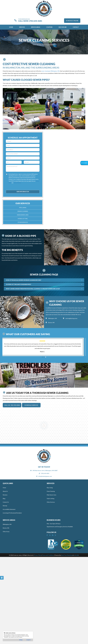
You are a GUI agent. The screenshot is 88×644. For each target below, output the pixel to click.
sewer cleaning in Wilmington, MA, (50, 71)
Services (39, 45)
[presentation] (23, 187)
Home (34, 45)
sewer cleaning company (75, 310)
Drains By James (73, 308)
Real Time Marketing (67, 555)
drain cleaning (38, 253)
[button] (2, 578)
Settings (21, 640)
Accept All (28, 640)
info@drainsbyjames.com (45, 476)
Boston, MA (51, 323)
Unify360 (76, 555)
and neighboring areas (71, 318)
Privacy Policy (38, 555)
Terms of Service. (17, 183)
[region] (18, 636)
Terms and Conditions (48, 555)
